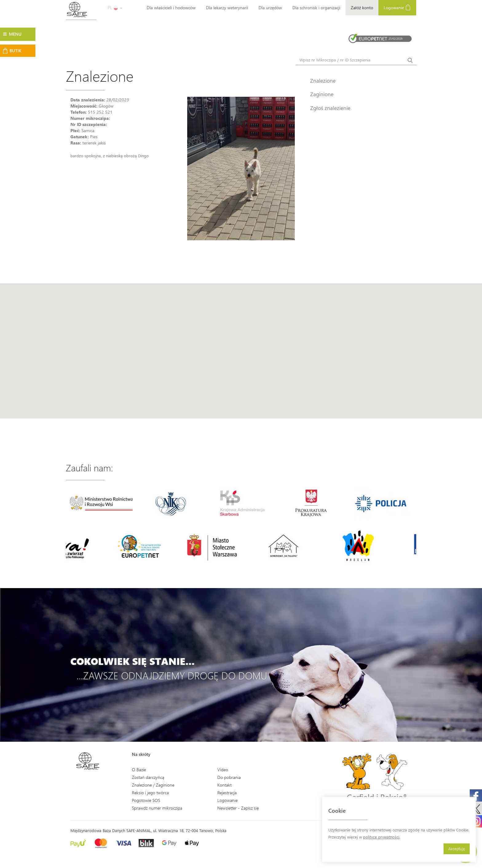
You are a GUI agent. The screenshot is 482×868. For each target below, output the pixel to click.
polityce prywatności (381, 837)
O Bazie (139, 770)
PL (115, 8)
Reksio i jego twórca (150, 793)
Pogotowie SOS (146, 800)
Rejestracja (227, 793)
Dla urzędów (270, 8)
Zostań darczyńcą (148, 777)
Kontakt (224, 785)
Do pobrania (229, 777)
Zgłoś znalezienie (330, 108)
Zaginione (322, 94)
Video (223, 770)
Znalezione (323, 81)
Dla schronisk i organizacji (316, 8)
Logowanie (397, 7)
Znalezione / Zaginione (153, 785)
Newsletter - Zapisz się (238, 808)
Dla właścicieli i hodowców (171, 8)
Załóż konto (362, 8)
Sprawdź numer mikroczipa (157, 808)
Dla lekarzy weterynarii (227, 8)
